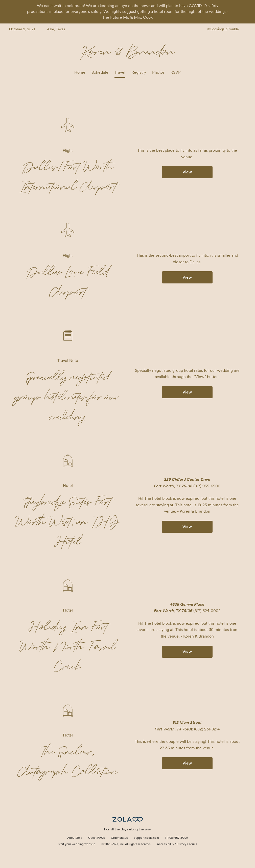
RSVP (176, 72)
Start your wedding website (77, 844)
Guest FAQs (97, 838)
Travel (120, 72)
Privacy (181, 844)
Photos (158, 72)
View (187, 172)
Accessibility (166, 844)
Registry (139, 72)
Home (80, 72)
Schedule (100, 72)
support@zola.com (146, 838)
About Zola (75, 838)
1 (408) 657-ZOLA (177, 838)
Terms (193, 844)
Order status (119, 838)
